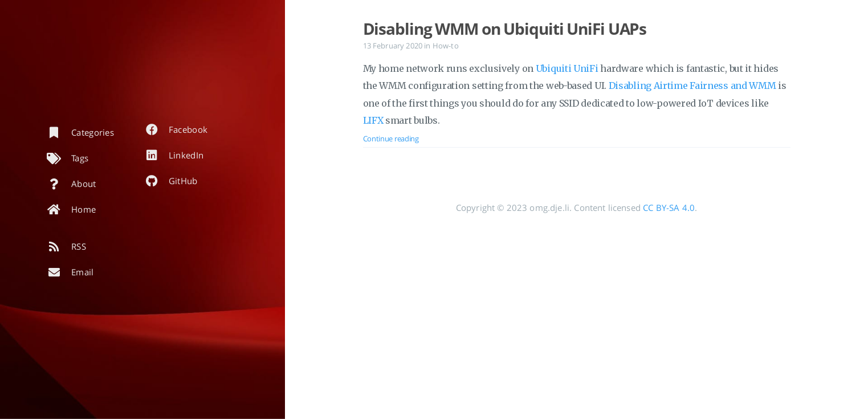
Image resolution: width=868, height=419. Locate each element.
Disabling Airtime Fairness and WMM (692, 86)
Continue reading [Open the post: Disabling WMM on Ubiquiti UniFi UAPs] (391, 139)
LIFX (373, 120)
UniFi (586, 68)
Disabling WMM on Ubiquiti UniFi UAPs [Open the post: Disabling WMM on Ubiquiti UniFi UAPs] (505, 29)
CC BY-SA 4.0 (669, 208)
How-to (446, 46)
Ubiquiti (554, 68)
